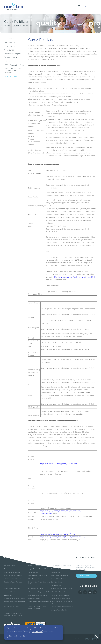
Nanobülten (9, 50)
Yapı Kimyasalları (10, 566)
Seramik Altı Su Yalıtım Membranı (15, 602)
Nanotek (7, 26)
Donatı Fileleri (55, 572)
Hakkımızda (9, 39)
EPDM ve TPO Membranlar (59, 576)
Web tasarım (79, 639)
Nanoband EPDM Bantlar (12, 589)
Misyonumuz (10, 43)
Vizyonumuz (10, 46)
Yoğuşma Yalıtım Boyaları (59, 610)
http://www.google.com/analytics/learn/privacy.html (75, 277)
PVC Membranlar (33, 572)
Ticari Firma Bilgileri (12, 54)
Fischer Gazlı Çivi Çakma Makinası (62, 607)
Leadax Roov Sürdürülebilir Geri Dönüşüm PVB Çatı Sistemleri (14, 614)
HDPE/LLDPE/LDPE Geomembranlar (39, 602)
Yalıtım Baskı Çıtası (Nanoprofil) (38, 595)
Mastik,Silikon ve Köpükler (36, 589)
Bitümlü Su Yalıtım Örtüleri (13, 579)
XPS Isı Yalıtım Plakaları (59, 579)
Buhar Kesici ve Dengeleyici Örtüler (39, 592)
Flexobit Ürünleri (9, 592)
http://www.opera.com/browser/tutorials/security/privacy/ (63, 537)
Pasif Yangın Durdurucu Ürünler (61, 566)
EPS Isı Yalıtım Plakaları (35, 579)
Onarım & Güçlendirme (35, 566)
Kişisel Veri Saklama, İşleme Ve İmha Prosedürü (13, 71)
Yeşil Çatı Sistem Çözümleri (13, 576)
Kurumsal (16, 26)
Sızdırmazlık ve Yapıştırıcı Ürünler (62, 589)
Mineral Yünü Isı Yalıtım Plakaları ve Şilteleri (39, 583)
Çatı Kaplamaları (56, 585)
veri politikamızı (37, 632)
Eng (89, 6)
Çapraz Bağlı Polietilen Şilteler (61, 598)
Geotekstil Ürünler (57, 569)
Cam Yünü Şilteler (57, 582)
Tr (85, 6)
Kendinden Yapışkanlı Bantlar (60, 595)
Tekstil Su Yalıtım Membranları (37, 576)
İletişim (7, 61)
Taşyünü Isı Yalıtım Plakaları (13, 582)
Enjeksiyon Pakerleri (34, 598)
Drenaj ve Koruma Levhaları (13, 569)
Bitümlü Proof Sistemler (59, 592)
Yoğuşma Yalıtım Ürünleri (12, 572)
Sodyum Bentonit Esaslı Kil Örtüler (38, 569)
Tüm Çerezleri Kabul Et (17, 636)
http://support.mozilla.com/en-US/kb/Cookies (58, 534)
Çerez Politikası (27, 26)
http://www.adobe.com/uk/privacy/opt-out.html (59, 464)
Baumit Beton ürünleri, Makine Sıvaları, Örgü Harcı (37, 608)
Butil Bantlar (8, 595)
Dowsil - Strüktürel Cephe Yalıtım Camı (61, 603)
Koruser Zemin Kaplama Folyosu (15, 598)
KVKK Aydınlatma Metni (14, 65)
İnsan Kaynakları (11, 58)
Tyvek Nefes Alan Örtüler (12, 607)
